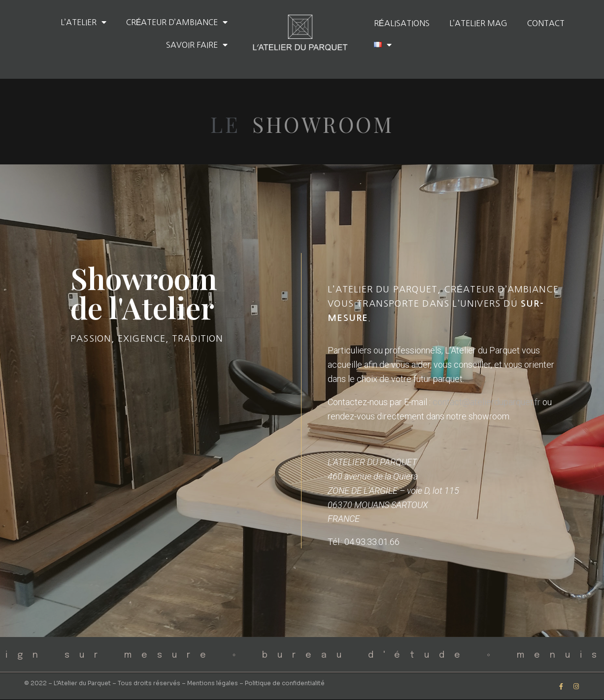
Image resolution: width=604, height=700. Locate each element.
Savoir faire (197, 45)
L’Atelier (84, 22)
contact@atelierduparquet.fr (487, 402)
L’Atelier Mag (478, 23)
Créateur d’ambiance (177, 22)
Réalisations (402, 23)
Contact (546, 23)
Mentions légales (213, 683)
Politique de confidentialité (285, 683)
